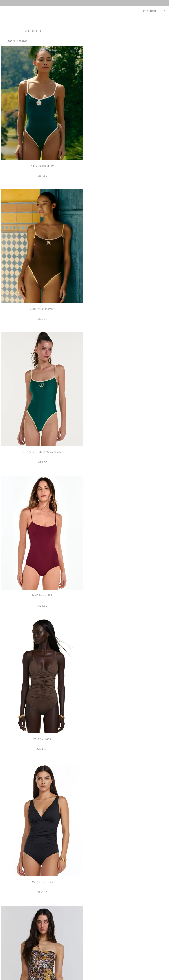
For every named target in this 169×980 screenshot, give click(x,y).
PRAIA (92, 35)
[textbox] (83, 31)
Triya (85, 15)
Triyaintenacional (75, 35)
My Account (150, 11)
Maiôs (102, 35)
